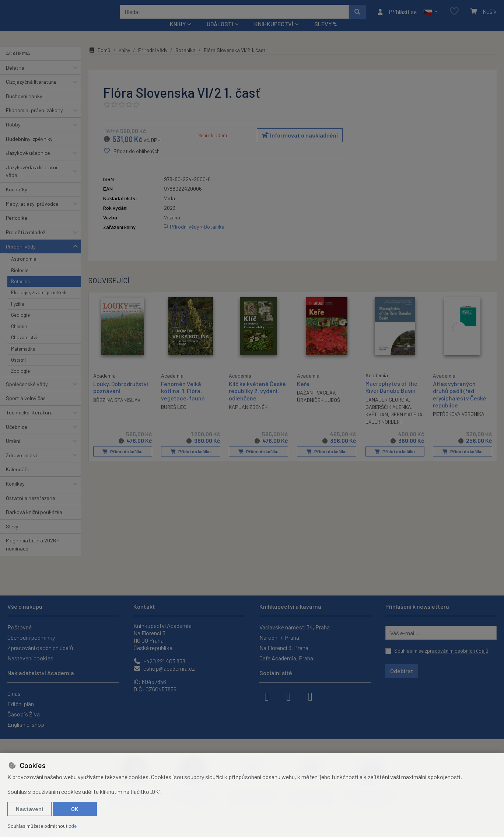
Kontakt (144, 606)
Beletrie (15, 77)
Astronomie (24, 269)
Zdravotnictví (21, 465)
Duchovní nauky (24, 106)
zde (73, 826)
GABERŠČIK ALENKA (388, 417)
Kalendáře (18, 479)
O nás (14, 693)
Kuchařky (17, 199)
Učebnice (17, 436)
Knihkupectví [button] (274, 34)
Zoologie (20, 381)
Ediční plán (21, 704)
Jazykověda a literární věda (31, 181)
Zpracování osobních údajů (40, 648)
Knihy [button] (178, 34)
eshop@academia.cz (164, 668)
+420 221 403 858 (159, 661)
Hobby (13, 134)
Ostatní (18, 370)
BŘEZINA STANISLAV (117, 409)
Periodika (17, 228)
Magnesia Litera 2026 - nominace (33, 554)
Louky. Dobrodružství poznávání (121, 397)
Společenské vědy (27, 394)
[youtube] (310, 696)
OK (75, 809)
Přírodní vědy (21, 256)
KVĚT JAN (377, 424)
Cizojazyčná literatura (31, 92)
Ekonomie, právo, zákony (34, 120)
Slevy (12, 536)
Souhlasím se (441, 651)
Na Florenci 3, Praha (284, 648)
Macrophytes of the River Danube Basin (391, 397)
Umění (13, 451)
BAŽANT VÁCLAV (316, 402)
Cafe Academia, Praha (286, 658)
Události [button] (220, 34)
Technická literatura (29, 422)
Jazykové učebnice (28, 163)
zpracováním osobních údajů (457, 651)
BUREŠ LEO (174, 417)
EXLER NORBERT (405, 432)
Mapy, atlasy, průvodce (32, 214)
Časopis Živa (24, 714)
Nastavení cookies (30, 658)
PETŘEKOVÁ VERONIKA (459, 424)
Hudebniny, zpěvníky (29, 148)
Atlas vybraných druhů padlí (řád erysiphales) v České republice (460, 404)
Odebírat (402, 671)
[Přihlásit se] (397, 17)
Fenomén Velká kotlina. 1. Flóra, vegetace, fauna (183, 401)
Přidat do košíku (122, 461)
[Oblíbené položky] (454, 16)
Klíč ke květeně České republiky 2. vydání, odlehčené (257, 401)
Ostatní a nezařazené (31, 508)
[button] (430, 17)
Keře (303, 394)
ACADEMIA (18, 63)
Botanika (20, 291)
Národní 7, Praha (279, 637)
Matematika (23, 358)
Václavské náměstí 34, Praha (295, 627)
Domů (99, 60)
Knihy (124, 60)
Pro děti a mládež (26, 242)
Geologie (20, 325)
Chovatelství (24, 347)
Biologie (20, 280)
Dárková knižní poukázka (34, 522)
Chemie (19, 336)
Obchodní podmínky (31, 637)
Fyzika (18, 314)
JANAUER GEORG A (387, 409)
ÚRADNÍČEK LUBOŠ (318, 410)
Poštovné (20, 627)
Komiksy (15, 494)
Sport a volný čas (26, 408)
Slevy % (326, 34)
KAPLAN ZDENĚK (248, 417)
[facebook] (267, 696)
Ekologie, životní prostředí (39, 302)
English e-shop (26, 724)
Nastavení (29, 809)
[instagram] (288, 696)
